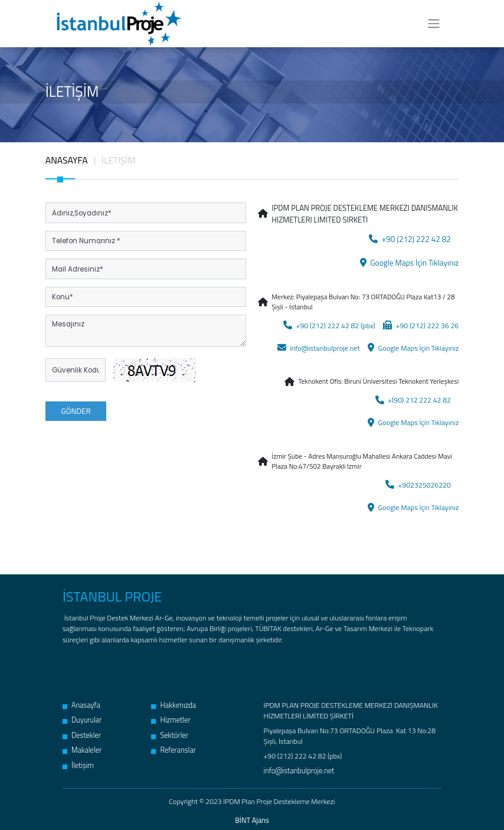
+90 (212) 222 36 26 (422, 324)
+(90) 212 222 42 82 (415, 398)
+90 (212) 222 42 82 (411, 239)
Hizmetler (170, 715)
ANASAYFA (66, 160)
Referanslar (173, 744)
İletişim (78, 759)
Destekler (81, 730)
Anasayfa (81, 700)
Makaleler (82, 744)
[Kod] (76, 370)
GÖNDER (75, 410)
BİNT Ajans (252, 815)
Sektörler (169, 730)
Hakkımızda (173, 700)
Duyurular (82, 715)
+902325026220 (420, 481)
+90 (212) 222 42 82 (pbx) (334, 324)
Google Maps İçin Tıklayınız (411, 262)
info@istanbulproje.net (324, 346)
